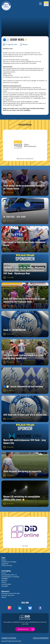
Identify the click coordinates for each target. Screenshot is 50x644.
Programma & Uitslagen (9, 562)
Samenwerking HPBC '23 (9, 575)
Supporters (5, 564)
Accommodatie (6, 584)
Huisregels (5, 586)
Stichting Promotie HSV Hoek (11, 593)
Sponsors (4, 580)
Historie (4, 582)
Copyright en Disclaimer (9, 638)
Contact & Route (7, 565)
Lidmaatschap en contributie (10, 577)
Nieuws (4, 560)
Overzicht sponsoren (8, 595)
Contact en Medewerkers (41, 638)
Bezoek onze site (23, 629)
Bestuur (4, 573)
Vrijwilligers (5, 578)
